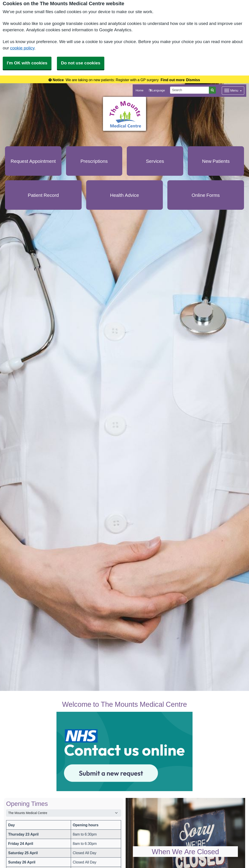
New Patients (216, 161)
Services (155, 161)
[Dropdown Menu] (233, 91)
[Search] (190, 90)
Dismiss (193, 80)
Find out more (173, 80)
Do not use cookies (81, 63)
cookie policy (22, 48)
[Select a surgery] (64, 813)
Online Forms (206, 195)
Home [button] (140, 90)
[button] (157, 91)
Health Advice (124, 195)
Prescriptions (94, 161)
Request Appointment (33, 161)
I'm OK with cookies (27, 63)
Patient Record (43, 195)
